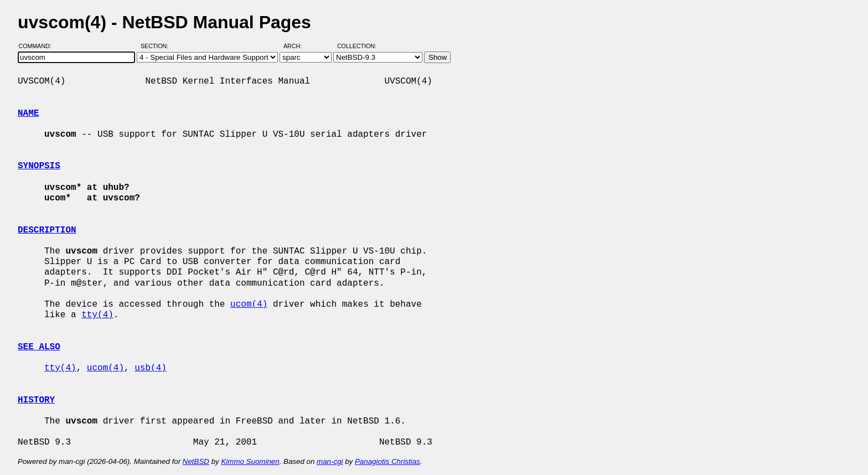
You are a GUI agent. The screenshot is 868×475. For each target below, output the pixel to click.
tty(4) (97, 315)
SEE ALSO (39, 347)
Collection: (357, 46)
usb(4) (151, 368)
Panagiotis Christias (387, 461)
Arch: (298, 46)
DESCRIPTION (47, 230)
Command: (38, 46)
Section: (157, 46)
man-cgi (330, 461)
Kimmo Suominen (250, 461)
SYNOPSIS (39, 166)
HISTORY (36, 400)
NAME (28, 113)
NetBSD (196, 461)
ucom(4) (249, 304)
